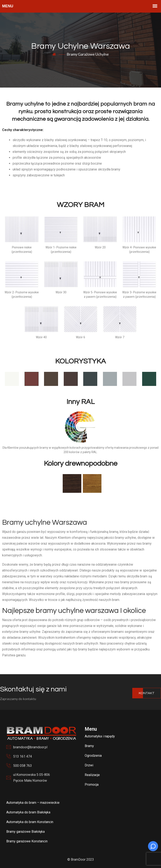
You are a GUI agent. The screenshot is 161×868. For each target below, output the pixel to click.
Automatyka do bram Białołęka (28, 812)
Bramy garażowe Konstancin (27, 841)
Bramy (89, 746)
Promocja (92, 785)
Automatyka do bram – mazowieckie (33, 803)
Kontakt (147, 693)
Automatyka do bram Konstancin (30, 822)
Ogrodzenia (93, 756)
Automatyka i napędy (100, 736)
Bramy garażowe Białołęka (25, 832)
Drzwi (89, 765)
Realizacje (92, 775)
